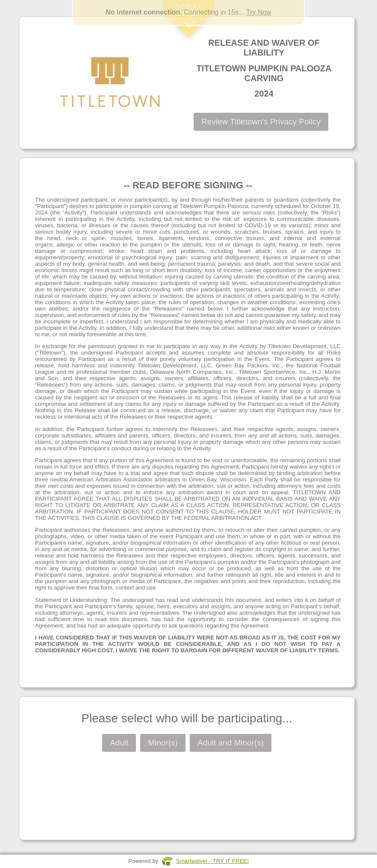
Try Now (259, 12)
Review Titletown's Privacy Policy (261, 122)
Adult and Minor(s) (231, 743)
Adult (119, 743)
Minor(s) (163, 743)
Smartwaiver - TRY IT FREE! (212, 861)
